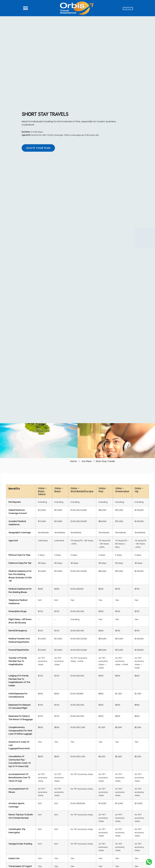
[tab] (77, 478)
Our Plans (87, 461)
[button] (26, 8)
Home (74, 461)
